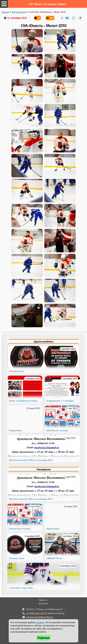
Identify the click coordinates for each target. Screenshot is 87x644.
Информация (15, 430)
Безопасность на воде (57, 430)
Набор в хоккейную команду (23, 401)
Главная (5, 12)
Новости (43, 600)
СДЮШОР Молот (54, 558)
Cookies (40, 622)
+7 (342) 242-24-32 (37, 613)
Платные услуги (17, 371)
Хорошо (44, 638)
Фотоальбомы (19, 12)
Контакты (44, 603)
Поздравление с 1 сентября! (60, 401)
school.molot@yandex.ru (40, 617)
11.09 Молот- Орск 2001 (21, 588)
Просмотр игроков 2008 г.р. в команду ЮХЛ (31, 460)
